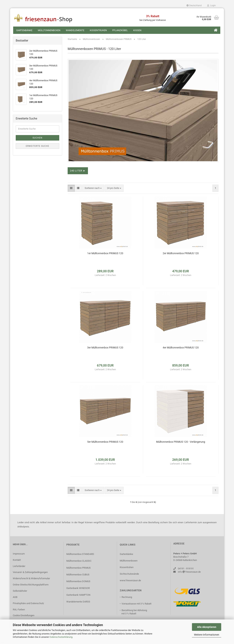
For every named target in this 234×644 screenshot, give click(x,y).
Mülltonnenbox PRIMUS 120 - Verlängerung (181, 442)
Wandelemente (75, 30)
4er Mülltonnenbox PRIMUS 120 (181, 348)
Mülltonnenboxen (49, 30)
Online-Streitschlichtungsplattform (31, 585)
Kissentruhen (98, 30)
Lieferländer (19, 566)
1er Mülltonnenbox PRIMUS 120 (105, 253)
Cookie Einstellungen (24, 615)
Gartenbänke (24, 30)
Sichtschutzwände (129, 574)
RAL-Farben (19, 610)
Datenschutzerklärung (61, 637)
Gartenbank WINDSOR (78, 588)
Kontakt (17, 560)
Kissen (137, 30)
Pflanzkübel (120, 30)
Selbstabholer (20, 591)
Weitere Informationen (207, 635)
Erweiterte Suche (37, 146)
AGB (15, 597)
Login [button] (211, 5)
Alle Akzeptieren (207, 627)
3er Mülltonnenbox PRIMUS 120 (105, 348)
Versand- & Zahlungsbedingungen (30, 572)
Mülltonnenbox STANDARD (80, 554)
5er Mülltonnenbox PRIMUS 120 (105, 442)
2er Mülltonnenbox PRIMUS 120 (181, 253)
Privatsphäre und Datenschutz (28, 603)
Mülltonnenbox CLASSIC (79, 561)
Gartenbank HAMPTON (78, 595)
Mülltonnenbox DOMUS (78, 581)
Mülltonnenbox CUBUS (78, 575)
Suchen (37, 138)
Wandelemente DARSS (78, 602)
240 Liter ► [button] (78, 171)
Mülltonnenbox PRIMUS (79, 568)
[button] (194, 5)
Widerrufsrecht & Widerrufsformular (31, 578)
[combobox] (93, 188)
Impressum (19, 554)
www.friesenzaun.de (130, 580)
